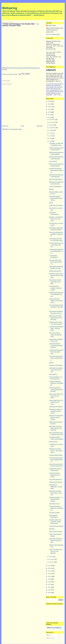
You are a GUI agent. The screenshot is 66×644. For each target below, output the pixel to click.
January (52, 562)
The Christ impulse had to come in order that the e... (56, 358)
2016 (49, 574)
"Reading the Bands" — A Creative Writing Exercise (56, 499)
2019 (49, 566)
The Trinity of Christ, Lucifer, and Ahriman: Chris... (55, 335)
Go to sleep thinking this (56, 479)
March (51, 557)
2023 (49, 109)
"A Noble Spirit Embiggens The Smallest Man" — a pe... (56, 251)
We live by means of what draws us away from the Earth (56, 275)
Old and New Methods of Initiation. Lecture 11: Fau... (56, 540)
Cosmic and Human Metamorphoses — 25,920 (55, 475)
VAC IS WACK (53, 161)
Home (23, 126)
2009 (49, 593)
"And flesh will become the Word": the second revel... (56, 352)
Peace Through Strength (56, 179)
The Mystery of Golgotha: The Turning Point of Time (56, 370)
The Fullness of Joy (54, 504)
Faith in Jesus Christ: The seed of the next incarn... (56, 396)
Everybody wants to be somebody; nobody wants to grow (55, 522)
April (51, 141)
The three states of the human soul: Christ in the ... (55, 262)
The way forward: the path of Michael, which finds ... (56, 307)
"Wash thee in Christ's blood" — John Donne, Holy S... (56, 451)
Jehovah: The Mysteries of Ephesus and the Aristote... (56, 417)
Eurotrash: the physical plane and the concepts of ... (56, 170)
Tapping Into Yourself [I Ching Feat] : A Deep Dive (55, 493)
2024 (49, 107)
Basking (51, 363)
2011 (49, 587)
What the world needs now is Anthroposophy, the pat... (56, 294)
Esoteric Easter (53, 442)
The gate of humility (54, 513)
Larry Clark (52, 25)
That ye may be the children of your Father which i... (56, 301)
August (51, 130)
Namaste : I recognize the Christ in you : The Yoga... (56, 219)
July (51, 133)
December (52, 120)
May (51, 138)
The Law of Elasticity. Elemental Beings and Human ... (56, 198)
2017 (49, 571)
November (52, 122)
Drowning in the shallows (56, 365)
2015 (49, 576)
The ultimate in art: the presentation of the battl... (55, 282)
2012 (49, 584)
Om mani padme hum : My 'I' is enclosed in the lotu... (56, 245)
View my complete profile (53, 34)
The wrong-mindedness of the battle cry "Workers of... (56, 234)
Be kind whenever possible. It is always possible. (55, 288)
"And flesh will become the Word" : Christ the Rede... (56, 328)
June (51, 136)
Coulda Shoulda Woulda (56, 455)
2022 (49, 112)
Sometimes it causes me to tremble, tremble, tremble (56, 411)
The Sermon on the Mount (56, 526)
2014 (49, 579)
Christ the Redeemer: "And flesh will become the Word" (56, 345)
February (52, 559)
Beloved (51, 189)
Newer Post (5, 126)
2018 (49, 568)
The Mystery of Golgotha (56, 407)
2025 (49, 104)
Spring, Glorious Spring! (55, 531)
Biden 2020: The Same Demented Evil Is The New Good (56, 318)
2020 (49, 118)
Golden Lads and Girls (55, 271)
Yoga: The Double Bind (55, 186)
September (53, 128)
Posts (49, 635)
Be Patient (52, 529)
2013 (49, 582)
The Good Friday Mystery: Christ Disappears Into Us (56, 460)
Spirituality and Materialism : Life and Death (56, 487)
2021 (49, 115)
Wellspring (10, 8)
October (52, 125)
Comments (51, 638)
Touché (51, 203)
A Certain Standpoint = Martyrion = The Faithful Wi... (56, 383)
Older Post (40, 126)
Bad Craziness (53, 374)
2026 (49, 101)
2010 (49, 590)
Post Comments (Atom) (16, 129)
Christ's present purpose (56, 482)
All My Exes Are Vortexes (56, 205)
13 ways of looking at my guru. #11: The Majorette (56, 551)
